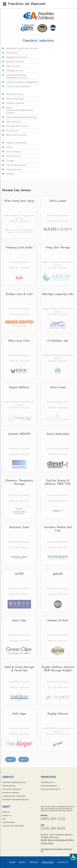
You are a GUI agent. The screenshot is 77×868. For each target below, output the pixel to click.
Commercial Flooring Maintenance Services (17, 76)
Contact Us (7, 815)
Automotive (12, 53)
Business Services (15, 62)
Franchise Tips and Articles (13, 826)
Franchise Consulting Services (14, 782)
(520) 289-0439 (53, 828)
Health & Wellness (15, 103)
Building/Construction (17, 57)
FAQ (4, 819)
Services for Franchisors (12, 789)
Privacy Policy (47, 843)
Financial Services (15, 94)
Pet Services (12, 130)
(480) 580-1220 (53, 819)
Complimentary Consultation (14, 796)
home (12, 862)
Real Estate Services (16, 135)
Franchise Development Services (15, 800)
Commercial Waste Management (22, 82)
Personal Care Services (18, 126)
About (22, 862)
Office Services (14, 121)
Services (34, 862)
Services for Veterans (11, 793)
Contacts (62, 862)
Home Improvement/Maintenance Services (20, 110)
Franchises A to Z (48, 782)
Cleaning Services (15, 70)
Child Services (13, 66)
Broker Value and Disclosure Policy (57, 840)
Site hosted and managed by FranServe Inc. (56, 850)
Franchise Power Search (50, 789)
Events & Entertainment (18, 86)
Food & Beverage (15, 99)
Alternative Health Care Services (22, 48)
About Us (6, 812)
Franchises (48, 862)
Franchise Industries (49, 786)
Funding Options (9, 786)
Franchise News (8, 822)
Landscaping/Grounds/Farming (21, 117)
